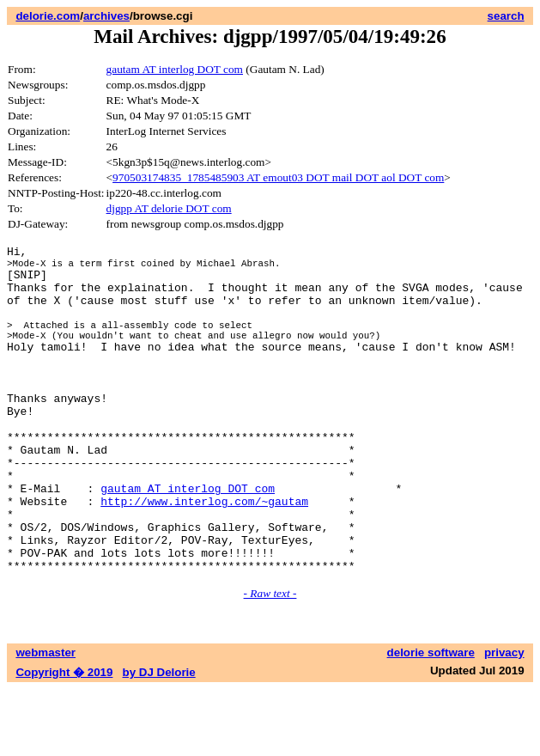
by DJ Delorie (159, 739)
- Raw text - (270, 660)
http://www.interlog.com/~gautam (204, 555)
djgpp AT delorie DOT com (169, 208)
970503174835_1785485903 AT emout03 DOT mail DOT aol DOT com (278, 177)
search (506, 16)
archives (106, 16)
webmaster (46, 719)
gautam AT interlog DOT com (175, 69)
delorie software (431, 719)
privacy (504, 719)
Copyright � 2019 (64, 739)
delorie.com (48, 16)
